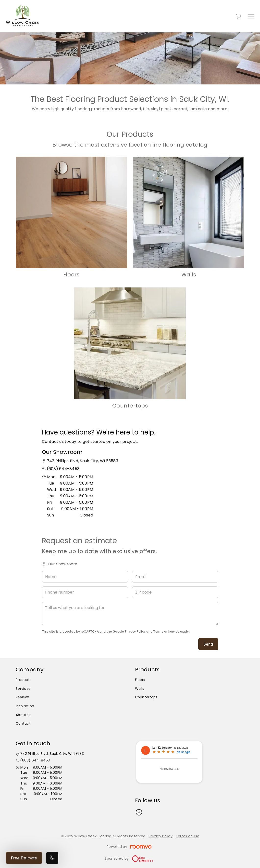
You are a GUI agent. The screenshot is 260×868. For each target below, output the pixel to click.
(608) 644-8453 (63, 469)
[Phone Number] (85, 592)
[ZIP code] (175, 592)
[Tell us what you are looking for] (130, 614)
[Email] (175, 577)
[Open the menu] (251, 16)
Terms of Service (166, 631)
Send (208, 644)
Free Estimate (24, 858)
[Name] (85, 577)
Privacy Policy (135, 631)
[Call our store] (52, 858)
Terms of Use (187, 836)
